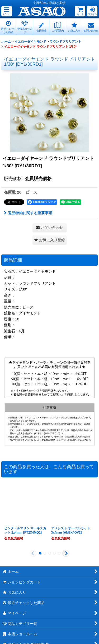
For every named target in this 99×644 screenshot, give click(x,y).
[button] (7, 11)
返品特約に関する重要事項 (28, 213)
